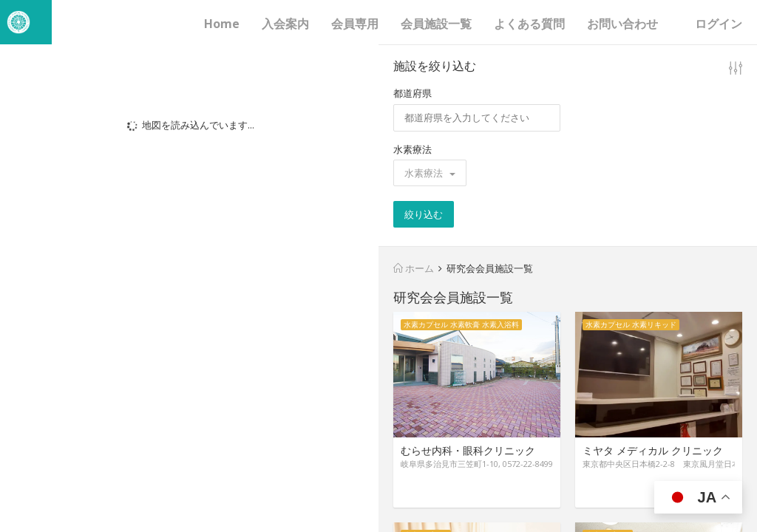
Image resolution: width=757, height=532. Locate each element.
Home (222, 24)
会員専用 (355, 24)
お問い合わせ (622, 24)
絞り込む (424, 214)
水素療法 (413, 149)
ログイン (719, 24)
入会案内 (285, 24)
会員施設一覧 (436, 24)
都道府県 (413, 93)
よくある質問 (529, 24)
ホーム (414, 268)
